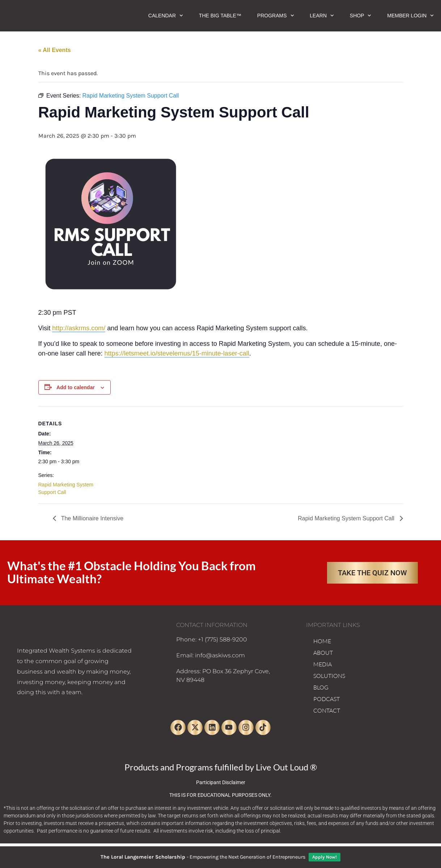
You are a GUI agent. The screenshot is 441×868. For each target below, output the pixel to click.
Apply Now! (325, 857)
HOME (322, 641)
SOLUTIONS (329, 676)
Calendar (166, 16)
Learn (322, 16)
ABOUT (323, 653)
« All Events (55, 50)
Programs (275, 16)
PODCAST (326, 699)
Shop (361, 16)
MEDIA (323, 664)
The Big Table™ (220, 16)
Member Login (410, 16)
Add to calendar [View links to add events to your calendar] (76, 387)
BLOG (321, 687)
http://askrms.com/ (79, 328)
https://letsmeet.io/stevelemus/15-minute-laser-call (177, 353)
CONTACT (327, 710)
